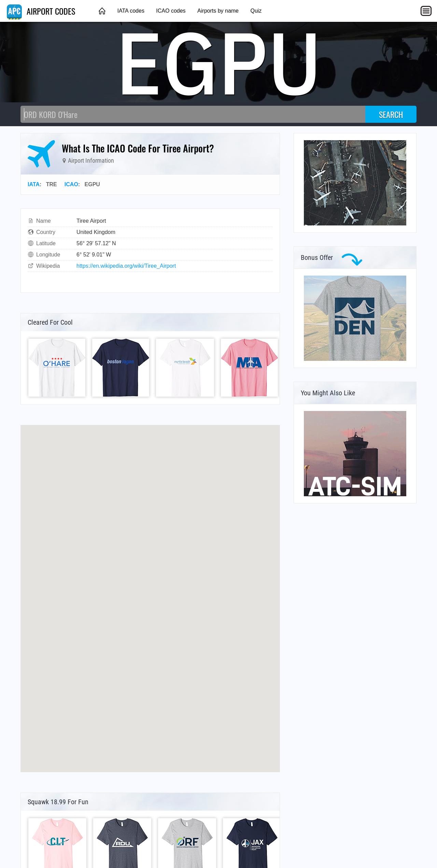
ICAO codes (171, 11)
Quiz (256, 11)
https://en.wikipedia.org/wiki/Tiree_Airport (126, 266)
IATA (34, 184)
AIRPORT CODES (41, 11)
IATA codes (131, 11)
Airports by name (218, 11)
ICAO (71, 184)
